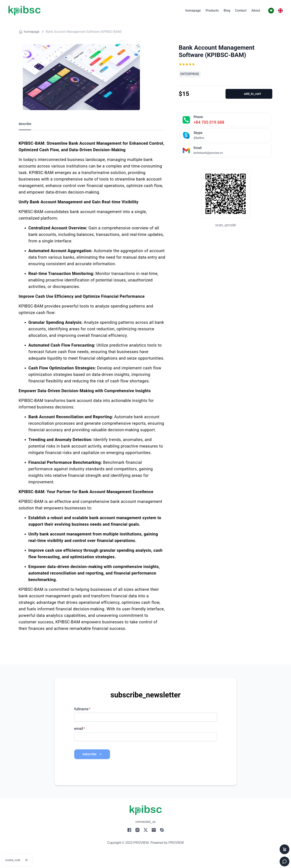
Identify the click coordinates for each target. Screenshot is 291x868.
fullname (81, 709)
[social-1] (137, 831)
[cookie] (26, 860)
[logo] (24, 11)
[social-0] (129, 831)
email (79, 728)
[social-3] (154, 831)
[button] (280, 11)
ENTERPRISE (190, 74)
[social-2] (146, 831)
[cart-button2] (271, 11)
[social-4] (162, 831)
